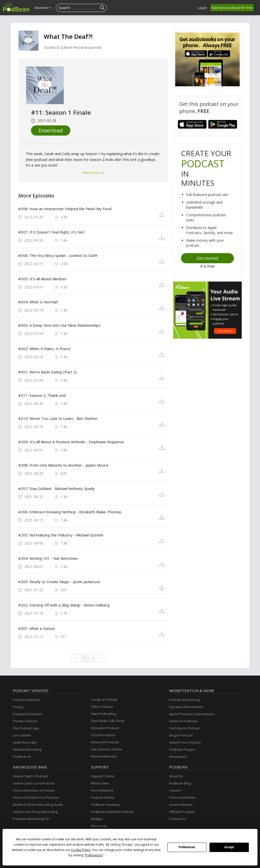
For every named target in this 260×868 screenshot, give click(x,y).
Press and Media (182, 797)
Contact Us (177, 819)
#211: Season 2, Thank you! (42, 395)
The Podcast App (26, 728)
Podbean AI (22, 757)
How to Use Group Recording (35, 812)
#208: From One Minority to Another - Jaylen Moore (63, 465)
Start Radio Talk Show (108, 721)
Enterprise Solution (28, 714)
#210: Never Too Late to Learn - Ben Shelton (58, 418)
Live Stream (22, 735)
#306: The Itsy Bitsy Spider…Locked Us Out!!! (58, 255)
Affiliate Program (182, 812)
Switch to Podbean (183, 721)
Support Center (103, 776)
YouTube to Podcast (184, 728)
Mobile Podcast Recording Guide (38, 805)
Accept (229, 847)
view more (93, 173)
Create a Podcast (104, 699)
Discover (43, 8)
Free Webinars (102, 790)
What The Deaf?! (68, 36)
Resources (99, 826)
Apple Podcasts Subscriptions (192, 714)
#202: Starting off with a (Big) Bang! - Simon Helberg (64, 605)
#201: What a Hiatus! (37, 628)
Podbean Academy (105, 805)
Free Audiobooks (104, 756)
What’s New (100, 783)
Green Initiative (181, 805)
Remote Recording (27, 749)
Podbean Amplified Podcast (112, 812)
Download (51, 130)
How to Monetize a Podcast (34, 790)
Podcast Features (26, 700)
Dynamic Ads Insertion (186, 707)
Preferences (187, 847)
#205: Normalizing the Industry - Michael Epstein (61, 535)
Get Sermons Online (107, 749)
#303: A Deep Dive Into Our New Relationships (59, 325)
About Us (176, 776)
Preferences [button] (94, 855)
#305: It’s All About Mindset (42, 279)
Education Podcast (105, 728)
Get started (207, 258)
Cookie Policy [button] (81, 850)
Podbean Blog (180, 783)
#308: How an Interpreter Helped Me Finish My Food (65, 209)
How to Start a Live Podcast (34, 783)
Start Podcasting (103, 714)
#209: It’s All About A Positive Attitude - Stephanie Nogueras (71, 442)
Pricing (18, 707)
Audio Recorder (25, 742)
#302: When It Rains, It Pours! (44, 349)
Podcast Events (103, 797)
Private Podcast (25, 721)
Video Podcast (102, 707)
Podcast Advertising (184, 700)
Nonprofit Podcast (105, 742)
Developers (178, 757)
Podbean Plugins (182, 749)
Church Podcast (103, 735)
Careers (175, 790)
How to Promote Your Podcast (36, 797)
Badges (97, 819)
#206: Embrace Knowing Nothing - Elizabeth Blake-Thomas (70, 512)
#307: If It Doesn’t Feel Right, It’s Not (51, 232)
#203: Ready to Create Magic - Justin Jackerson (59, 582)
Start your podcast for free (232, 8)
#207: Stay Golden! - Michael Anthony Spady (56, 488)
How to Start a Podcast (30, 776)
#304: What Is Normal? (38, 302)
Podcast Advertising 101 (31, 819)
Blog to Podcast (181, 735)
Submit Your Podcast (185, 742)
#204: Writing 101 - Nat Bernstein (48, 558)
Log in (202, 8)
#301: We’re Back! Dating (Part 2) (47, 372)
